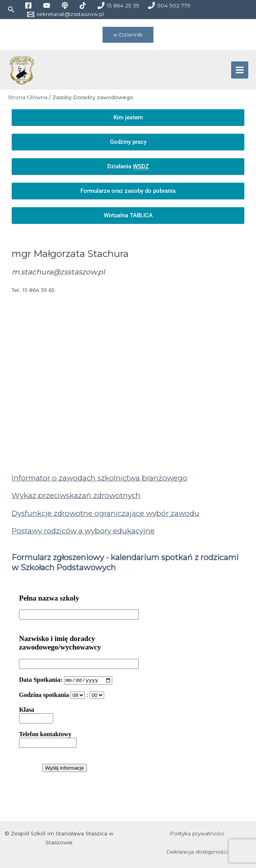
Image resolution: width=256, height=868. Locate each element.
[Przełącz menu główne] (240, 71)
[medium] (66, 5)
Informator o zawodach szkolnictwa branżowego (99, 479)
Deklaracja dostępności (197, 852)
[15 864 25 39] (118, 5)
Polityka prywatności (197, 833)
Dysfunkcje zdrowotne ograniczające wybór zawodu (105, 514)
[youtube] (48, 5)
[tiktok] (84, 5)
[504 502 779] (169, 5)
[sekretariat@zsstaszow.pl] (65, 14)
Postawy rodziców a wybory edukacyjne (83, 532)
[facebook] (29, 5)
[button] (11, 10)
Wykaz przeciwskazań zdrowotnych (76, 497)
